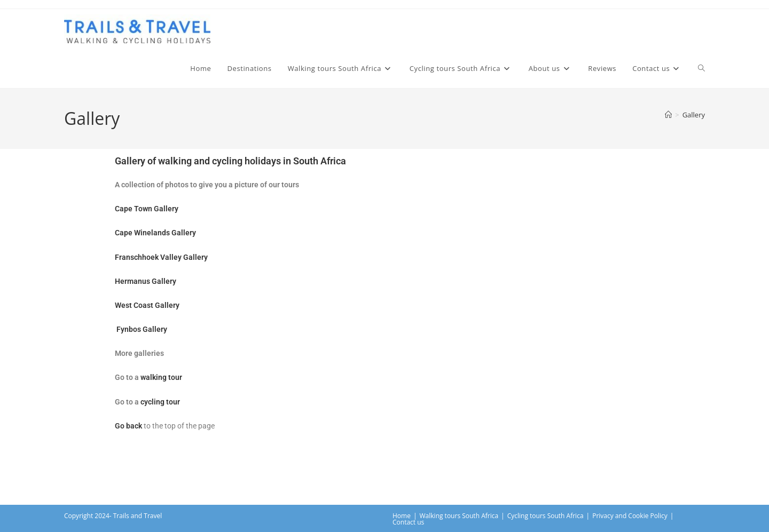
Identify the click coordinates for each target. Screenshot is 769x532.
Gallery (694, 115)
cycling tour (160, 402)
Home (402, 516)
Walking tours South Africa (459, 516)
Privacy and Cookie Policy (630, 516)
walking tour (161, 377)
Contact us (408, 522)
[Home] (668, 115)
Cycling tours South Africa (546, 516)
